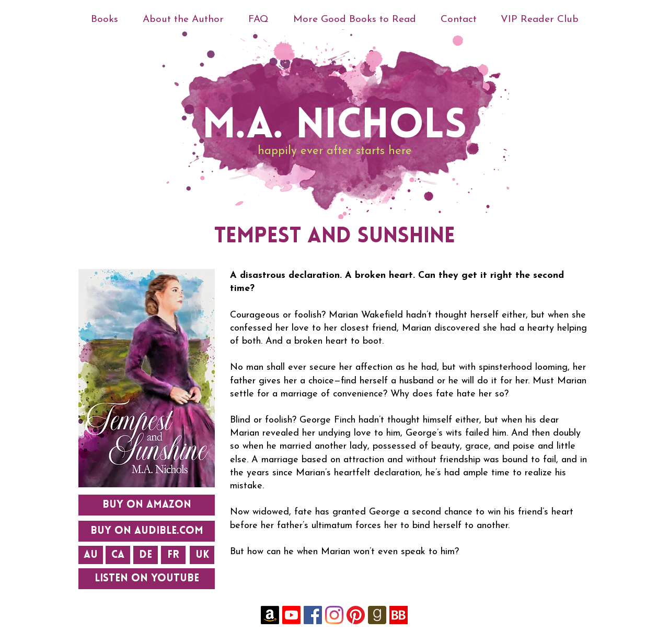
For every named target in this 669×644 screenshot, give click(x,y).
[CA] (118, 555)
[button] (183, 20)
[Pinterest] (356, 615)
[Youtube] (291, 615)
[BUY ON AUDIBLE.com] (147, 531)
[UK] (202, 555)
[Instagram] (334, 615)
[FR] (173, 555)
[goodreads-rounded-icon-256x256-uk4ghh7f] (377, 615)
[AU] (91, 555)
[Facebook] (313, 615)
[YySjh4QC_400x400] (399, 615)
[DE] (146, 555)
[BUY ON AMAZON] (147, 505)
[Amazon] (270, 615)
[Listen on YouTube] (147, 579)
